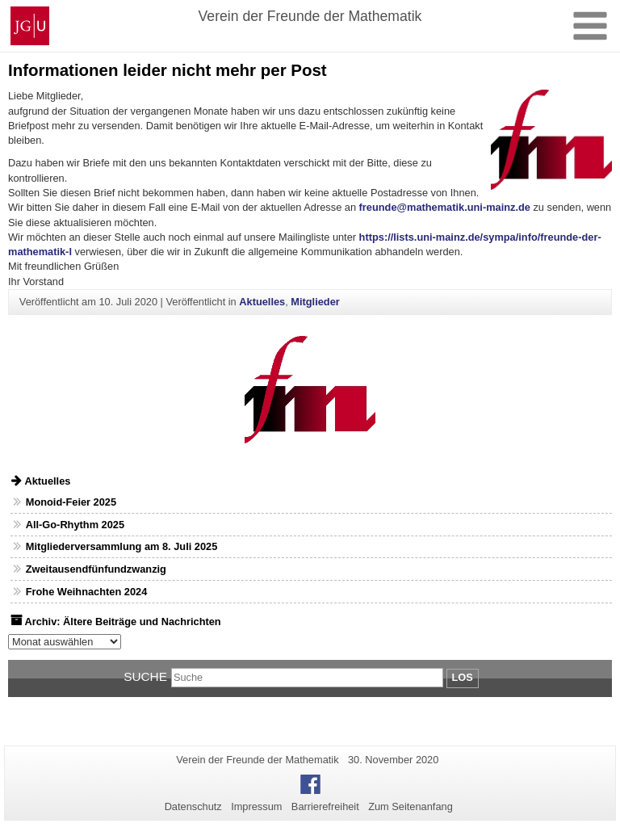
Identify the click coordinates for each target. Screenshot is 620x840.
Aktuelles (262, 302)
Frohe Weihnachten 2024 (87, 592)
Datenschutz (193, 806)
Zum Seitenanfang (411, 806)
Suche (145, 676)
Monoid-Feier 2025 (71, 502)
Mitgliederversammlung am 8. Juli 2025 (122, 546)
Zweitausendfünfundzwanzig (96, 569)
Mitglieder (315, 302)
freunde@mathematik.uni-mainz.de (445, 207)
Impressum (256, 806)
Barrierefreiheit (325, 806)
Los (463, 677)
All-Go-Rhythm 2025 (75, 525)
